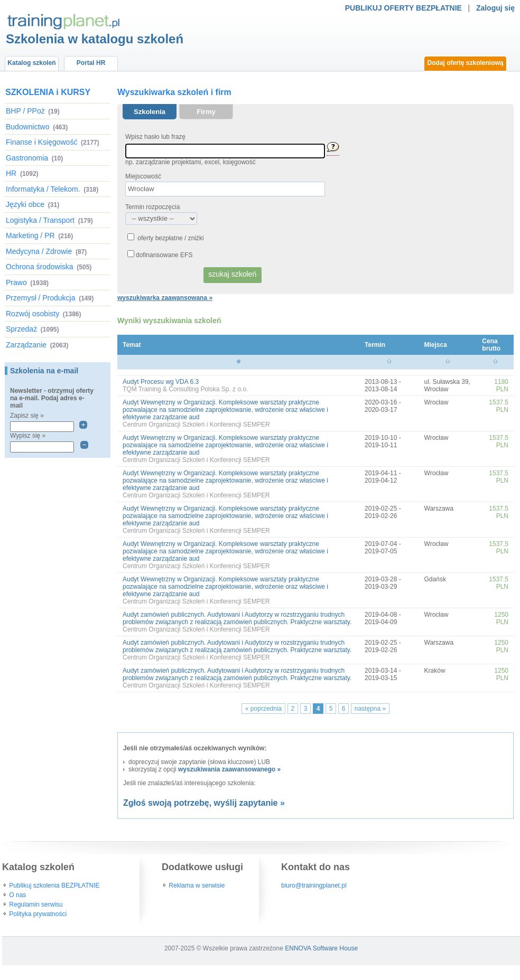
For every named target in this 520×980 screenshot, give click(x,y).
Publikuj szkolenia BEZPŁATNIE (54, 885)
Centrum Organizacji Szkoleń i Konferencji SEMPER (196, 425)
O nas (17, 895)
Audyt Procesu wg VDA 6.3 (161, 382)
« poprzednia (263, 709)
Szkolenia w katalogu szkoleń (95, 39)
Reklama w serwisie (197, 885)
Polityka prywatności (38, 914)
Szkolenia (150, 112)
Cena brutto (491, 345)
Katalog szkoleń (31, 63)
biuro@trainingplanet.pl (314, 885)
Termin (375, 345)
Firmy (206, 112)
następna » (370, 709)
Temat (132, 345)
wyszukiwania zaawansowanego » (229, 769)
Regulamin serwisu (36, 904)
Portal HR (91, 63)
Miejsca (436, 345)
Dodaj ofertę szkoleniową (465, 63)
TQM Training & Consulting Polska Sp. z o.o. (185, 389)
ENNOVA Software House (321, 948)
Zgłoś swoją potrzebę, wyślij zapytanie (201, 803)
